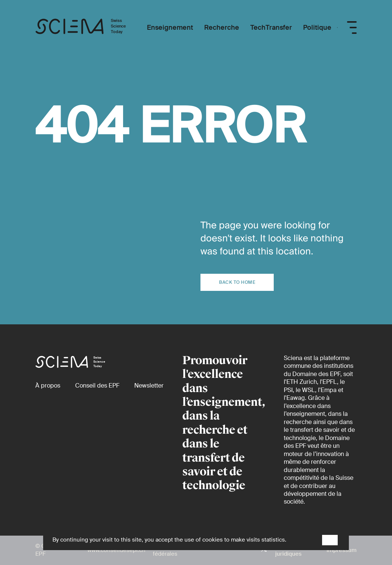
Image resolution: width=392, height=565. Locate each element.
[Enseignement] (170, 28)
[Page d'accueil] (88, 28)
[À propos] (48, 386)
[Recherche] (222, 28)
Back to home (237, 282)
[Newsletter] (149, 386)
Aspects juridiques (288, 550)
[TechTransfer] (271, 28)
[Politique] (317, 28)
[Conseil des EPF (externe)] (97, 386)
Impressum (342, 550)
